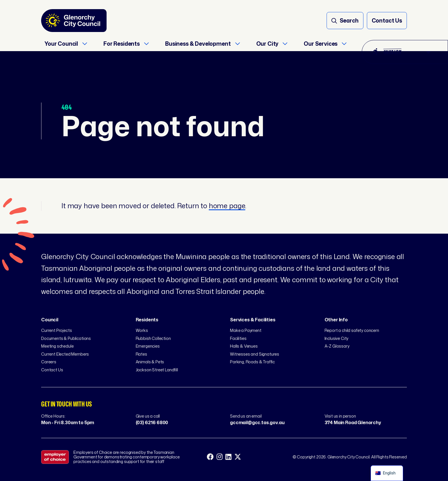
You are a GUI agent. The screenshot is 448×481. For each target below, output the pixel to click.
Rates (141, 354)
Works (142, 330)
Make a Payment (246, 330)
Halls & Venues (244, 346)
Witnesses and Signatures (255, 354)
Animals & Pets (150, 362)
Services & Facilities (253, 320)
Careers (49, 362)
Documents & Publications (66, 338)
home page (227, 206)
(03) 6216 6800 (152, 422)
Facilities (238, 338)
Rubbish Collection (153, 338)
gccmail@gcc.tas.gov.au (257, 422)
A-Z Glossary (337, 346)
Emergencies (148, 346)
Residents (147, 320)
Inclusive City (337, 338)
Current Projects (56, 330)
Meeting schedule (57, 346)
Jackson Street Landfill (157, 370)
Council (50, 320)
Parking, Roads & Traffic (252, 362)
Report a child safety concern (352, 330)
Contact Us (52, 370)
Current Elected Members (65, 354)
